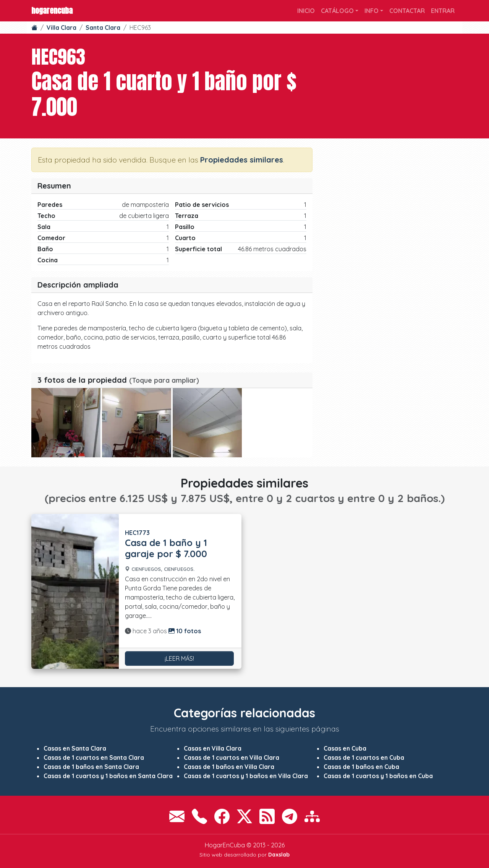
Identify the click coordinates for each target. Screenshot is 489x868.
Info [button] (372, 11)
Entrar (443, 11)
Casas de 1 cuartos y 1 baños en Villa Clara (246, 776)
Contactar (407, 11)
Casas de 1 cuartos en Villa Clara (232, 757)
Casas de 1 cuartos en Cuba (364, 757)
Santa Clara (103, 28)
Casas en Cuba (345, 748)
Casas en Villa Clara (213, 748)
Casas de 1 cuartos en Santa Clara (94, 757)
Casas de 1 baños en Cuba (361, 767)
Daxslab (279, 855)
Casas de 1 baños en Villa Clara (229, 767)
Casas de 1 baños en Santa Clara (91, 767)
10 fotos (185, 631)
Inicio (306, 11)
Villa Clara (62, 28)
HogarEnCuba (52, 11)
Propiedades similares (242, 160)
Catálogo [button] (337, 11)
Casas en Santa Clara (75, 748)
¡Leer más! (179, 658)
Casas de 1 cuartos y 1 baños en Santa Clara (108, 776)
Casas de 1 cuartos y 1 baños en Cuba (378, 776)
